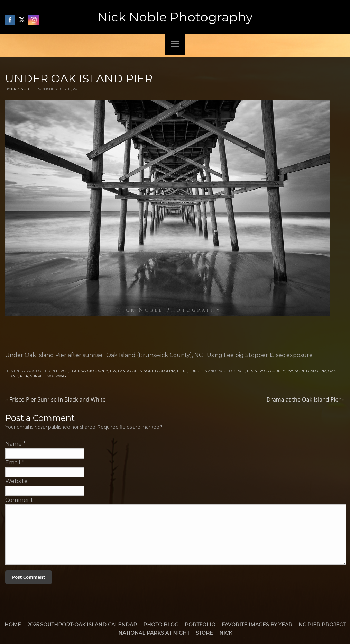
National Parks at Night (154, 633)
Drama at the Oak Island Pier (306, 399)
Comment (19, 500)
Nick (226, 633)
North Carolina (159, 371)
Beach (62, 371)
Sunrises (198, 371)
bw (290, 371)
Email (13, 463)
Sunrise (38, 376)
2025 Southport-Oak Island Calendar (82, 625)
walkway (57, 376)
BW (113, 371)
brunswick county (266, 371)
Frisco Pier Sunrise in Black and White (56, 399)
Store (204, 633)
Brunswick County (89, 371)
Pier (24, 376)
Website (16, 481)
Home (13, 625)
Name (13, 444)
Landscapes (130, 371)
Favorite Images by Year (257, 625)
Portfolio (200, 625)
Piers (182, 371)
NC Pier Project (322, 625)
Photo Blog (161, 625)
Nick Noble (22, 89)
